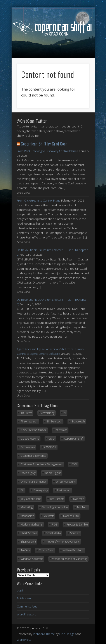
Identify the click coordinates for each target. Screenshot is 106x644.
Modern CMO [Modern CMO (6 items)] (71, 516)
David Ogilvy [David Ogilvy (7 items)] (28, 473)
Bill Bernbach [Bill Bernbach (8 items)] (54, 421)
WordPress (24, 640)
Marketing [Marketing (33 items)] (27, 507)
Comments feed (27, 606)
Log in (21, 590)
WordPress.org (26, 614)
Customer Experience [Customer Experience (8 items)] (34, 456)
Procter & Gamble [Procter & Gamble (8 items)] (77, 525)
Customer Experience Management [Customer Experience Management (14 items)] (42, 464)
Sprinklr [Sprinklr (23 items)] (75, 533)
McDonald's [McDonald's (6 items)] (27, 516)
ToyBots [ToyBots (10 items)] (25, 550)
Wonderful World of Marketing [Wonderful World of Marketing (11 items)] (70, 559)
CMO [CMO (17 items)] (52, 439)
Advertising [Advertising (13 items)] (48, 413)
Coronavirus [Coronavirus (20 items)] (28, 447)
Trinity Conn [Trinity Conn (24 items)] (46, 550)
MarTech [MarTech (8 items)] (82, 507)
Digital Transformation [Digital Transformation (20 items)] (34, 482)
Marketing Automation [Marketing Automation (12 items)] (55, 507)
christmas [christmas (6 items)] (62, 430)
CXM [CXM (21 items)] (75, 464)
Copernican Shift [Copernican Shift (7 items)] (74, 439)
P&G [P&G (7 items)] (55, 525)
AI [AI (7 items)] (65, 413)
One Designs (68, 634)
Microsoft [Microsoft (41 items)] (49, 516)
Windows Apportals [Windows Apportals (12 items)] (32, 559)
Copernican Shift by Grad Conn (44, 144)
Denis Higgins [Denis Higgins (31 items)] (53, 473)
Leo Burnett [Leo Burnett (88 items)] (57, 499)
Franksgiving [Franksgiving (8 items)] (41, 490)
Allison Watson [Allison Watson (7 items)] (29, 421)
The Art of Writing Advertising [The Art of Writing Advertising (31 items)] (62, 542)
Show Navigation (53, 55)
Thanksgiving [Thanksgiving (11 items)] (28, 542)
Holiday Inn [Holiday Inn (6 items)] (64, 490)
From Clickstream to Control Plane (39, 200)
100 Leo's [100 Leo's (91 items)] (26, 413)
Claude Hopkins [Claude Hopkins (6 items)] (30, 439)
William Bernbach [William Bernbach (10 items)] (73, 550)
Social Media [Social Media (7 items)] (54, 533)
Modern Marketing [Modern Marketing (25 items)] (32, 525)
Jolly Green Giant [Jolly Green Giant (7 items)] (31, 499)
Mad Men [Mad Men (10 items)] (79, 499)
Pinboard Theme (44, 634)
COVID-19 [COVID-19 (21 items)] (50, 447)
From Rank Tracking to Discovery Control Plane (47, 151)
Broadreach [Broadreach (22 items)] (78, 421)
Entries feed (25, 598)
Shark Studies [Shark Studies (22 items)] (29, 533)
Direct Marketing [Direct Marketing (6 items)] (66, 482)
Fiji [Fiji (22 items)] (22, 490)
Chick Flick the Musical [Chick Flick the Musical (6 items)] (34, 430)
